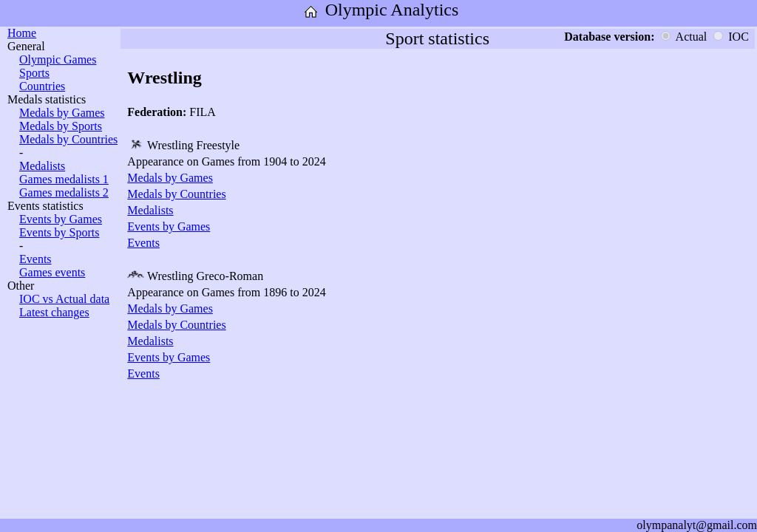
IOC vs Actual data (64, 299)
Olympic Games (58, 59)
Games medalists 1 (64, 179)
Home (22, 33)
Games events (52, 272)
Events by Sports (59, 232)
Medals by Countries (68, 139)
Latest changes (54, 312)
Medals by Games (62, 113)
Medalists (42, 166)
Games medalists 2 (64, 192)
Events (35, 259)
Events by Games (61, 219)
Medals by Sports (61, 126)
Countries (42, 86)
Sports (34, 73)
